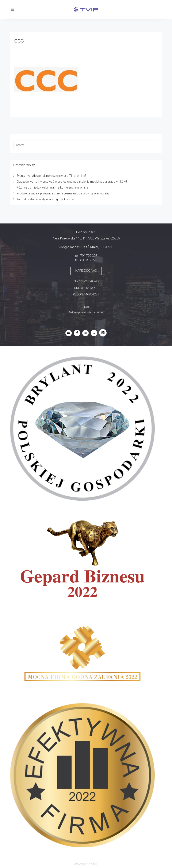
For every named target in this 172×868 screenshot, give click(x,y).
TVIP (95, 864)
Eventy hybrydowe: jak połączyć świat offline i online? (51, 176)
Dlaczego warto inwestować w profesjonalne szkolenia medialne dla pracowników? (72, 182)
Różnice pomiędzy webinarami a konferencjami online (52, 187)
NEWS (86, 307)
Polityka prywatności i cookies (86, 312)
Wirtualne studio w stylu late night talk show (45, 199)
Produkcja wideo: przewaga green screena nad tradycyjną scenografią (63, 193)
